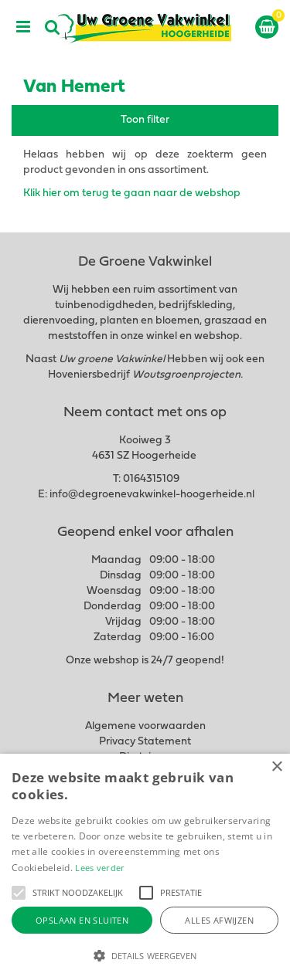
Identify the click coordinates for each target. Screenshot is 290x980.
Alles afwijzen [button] (219, 920)
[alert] (145, 867)
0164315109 (151, 479)
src (53, 27)
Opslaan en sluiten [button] (82, 920)
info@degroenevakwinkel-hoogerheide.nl (152, 495)
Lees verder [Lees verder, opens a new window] (100, 868)
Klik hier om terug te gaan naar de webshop (132, 193)
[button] (19, 893)
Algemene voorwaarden (145, 726)
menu (23, 27)
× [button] (276, 767)
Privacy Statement (145, 742)
